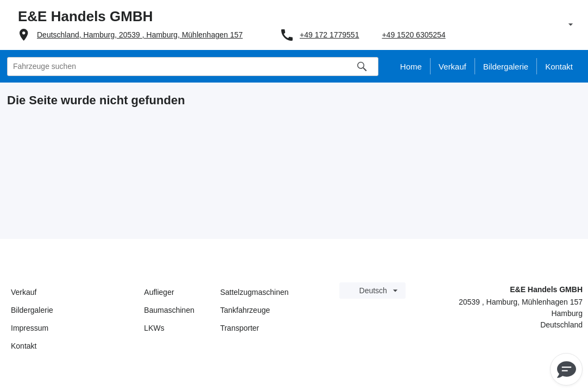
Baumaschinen (169, 310)
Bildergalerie (32, 310)
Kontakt (24, 346)
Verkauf (24, 292)
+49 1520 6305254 (413, 35)
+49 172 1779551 (329, 35)
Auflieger (159, 292)
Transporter (239, 328)
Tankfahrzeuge (245, 310)
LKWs (154, 328)
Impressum (30, 328)
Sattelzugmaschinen (254, 292)
